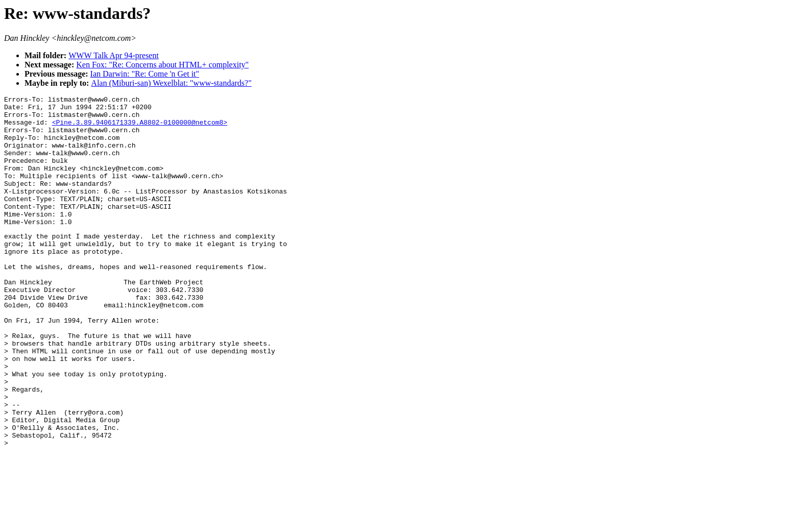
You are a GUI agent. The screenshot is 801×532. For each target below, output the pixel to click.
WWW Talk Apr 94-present (113, 55)
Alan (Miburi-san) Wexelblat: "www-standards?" (171, 83)
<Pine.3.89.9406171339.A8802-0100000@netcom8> (140, 128)
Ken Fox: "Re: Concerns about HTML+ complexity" (162, 65)
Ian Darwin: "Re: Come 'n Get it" (145, 74)
